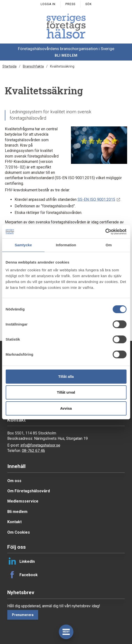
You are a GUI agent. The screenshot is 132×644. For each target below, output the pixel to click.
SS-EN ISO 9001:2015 (96, 199)
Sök (88, 4)
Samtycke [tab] (23, 245)
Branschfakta (33, 66)
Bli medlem (66, 55)
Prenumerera (23, 615)
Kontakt (14, 522)
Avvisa (66, 408)
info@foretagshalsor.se (40, 445)
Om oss (14, 481)
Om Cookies (19, 532)
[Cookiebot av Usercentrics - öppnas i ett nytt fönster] (105, 232)
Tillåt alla (66, 376)
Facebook (22, 575)
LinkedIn (21, 561)
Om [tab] (109, 245)
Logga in (48, 4)
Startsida (9, 66)
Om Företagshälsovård (29, 491)
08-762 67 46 (33, 451)
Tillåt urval (66, 392)
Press (70, 4)
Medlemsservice (23, 501)
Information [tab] (66, 245)
